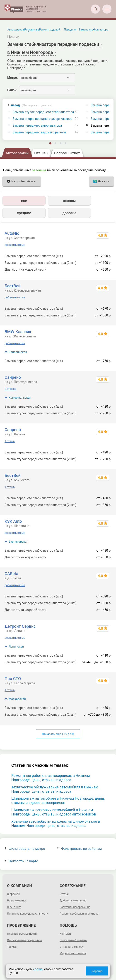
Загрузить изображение (75, 907)
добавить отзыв (15, 245)
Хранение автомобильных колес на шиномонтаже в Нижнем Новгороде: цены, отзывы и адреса (56, 824)
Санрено (13, 377)
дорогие (69, 213)
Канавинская (18, 352)
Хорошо (97, 971)
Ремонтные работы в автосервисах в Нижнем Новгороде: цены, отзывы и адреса (51, 778)
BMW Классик (18, 332)
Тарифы (12, 947)
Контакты (66, 934)
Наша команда (17, 901)
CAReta (11, 574)
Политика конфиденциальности (28, 914)
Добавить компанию (73, 901)
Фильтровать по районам (79, 849)
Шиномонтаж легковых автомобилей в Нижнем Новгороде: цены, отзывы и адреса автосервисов (54, 812)
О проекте (13, 894)
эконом (69, 201)
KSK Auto (13, 521)
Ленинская (16, 647)
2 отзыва (10, 389)
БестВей (13, 286)
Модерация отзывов (73, 953)
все (24, 201)
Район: (12, 90)
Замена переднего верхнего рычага (39, 132)
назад (32, 105)
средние (24, 213)
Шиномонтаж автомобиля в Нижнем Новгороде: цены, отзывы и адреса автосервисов (58, 801)
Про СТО (13, 679)
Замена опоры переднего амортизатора (43, 119)
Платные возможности (22, 934)
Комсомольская (20, 398)
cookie (38, 969)
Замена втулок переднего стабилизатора (43, 112)
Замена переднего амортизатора (37, 126)
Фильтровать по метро (25, 849)
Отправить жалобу (72, 947)
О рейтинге (14, 907)
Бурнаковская (18, 542)
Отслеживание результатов (25, 940)
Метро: (12, 78)
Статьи (64, 894)
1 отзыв (10, 441)
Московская (17, 699)
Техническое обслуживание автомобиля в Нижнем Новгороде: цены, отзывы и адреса (55, 789)
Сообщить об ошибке (73, 940)
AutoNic (12, 233)
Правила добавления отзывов (79, 914)
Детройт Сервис (20, 626)
